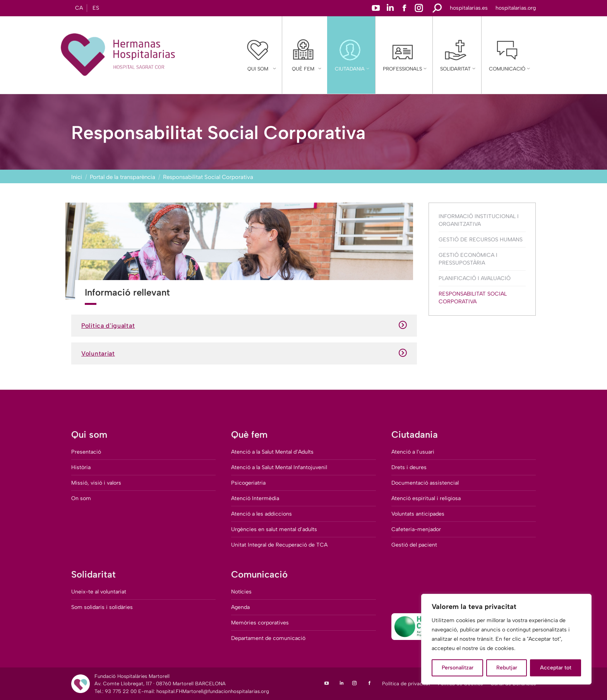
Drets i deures (409, 467)
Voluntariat (244, 353)
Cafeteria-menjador (416, 529)
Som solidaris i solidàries (102, 607)
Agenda (240, 607)
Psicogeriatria (248, 483)
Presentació (86, 452)
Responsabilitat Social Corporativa (473, 298)
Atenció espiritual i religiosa (426, 498)
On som (81, 498)
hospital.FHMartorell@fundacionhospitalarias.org (213, 691)
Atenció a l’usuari (413, 452)
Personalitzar (458, 668)
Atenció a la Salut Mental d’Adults (272, 452)
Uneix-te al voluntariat (99, 592)
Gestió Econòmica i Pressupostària (468, 259)
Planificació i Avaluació (475, 278)
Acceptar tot (556, 668)
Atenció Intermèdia (255, 498)
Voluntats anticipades (418, 514)
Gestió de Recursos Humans (481, 240)
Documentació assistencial (425, 483)
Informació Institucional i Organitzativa (479, 220)
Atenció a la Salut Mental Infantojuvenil (279, 467)
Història (81, 467)
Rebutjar (507, 668)
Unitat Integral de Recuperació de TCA (279, 545)
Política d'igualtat (244, 326)
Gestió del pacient (414, 545)
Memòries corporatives (260, 623)
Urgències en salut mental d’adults (274, 529)
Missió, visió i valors (96, 483)
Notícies (241, 592)
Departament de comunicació (268, 638)
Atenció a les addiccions (261, 514)
